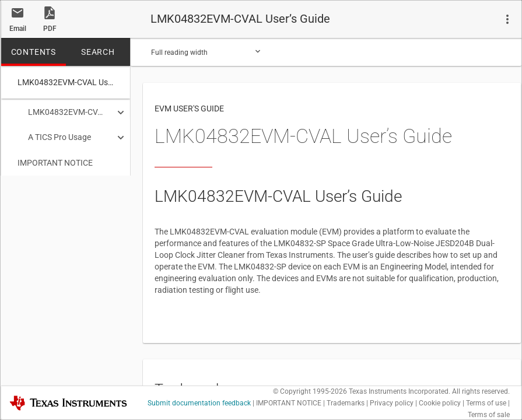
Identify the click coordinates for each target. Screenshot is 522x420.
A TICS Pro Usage (54, 136)
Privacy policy (392, 403)
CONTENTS (34, 52)
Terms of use (486, 403)
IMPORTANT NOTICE (55, 160)
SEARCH (98, 52)
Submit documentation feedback (199, 403)
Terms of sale (489, 415)
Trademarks (346, 403)
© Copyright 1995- (310, 391)
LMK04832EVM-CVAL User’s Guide (62, 112)
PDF (50, 29)
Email (18, 29)
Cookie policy (440, 403)
